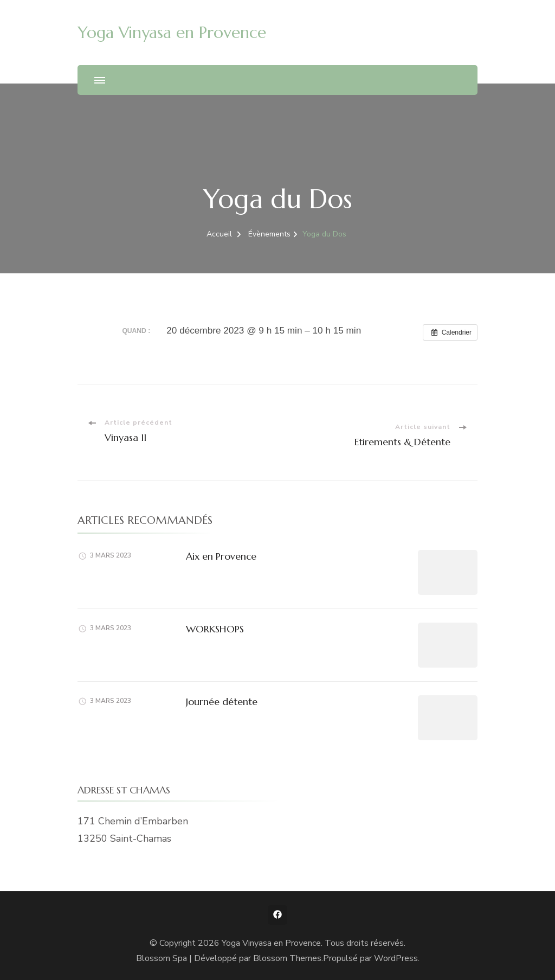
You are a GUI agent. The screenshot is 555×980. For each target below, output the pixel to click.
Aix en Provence (221, 556)
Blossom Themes (287, 958)
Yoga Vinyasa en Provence (172, 32)
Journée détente (222, 702)
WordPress (396, 958)
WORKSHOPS (215, 629)
